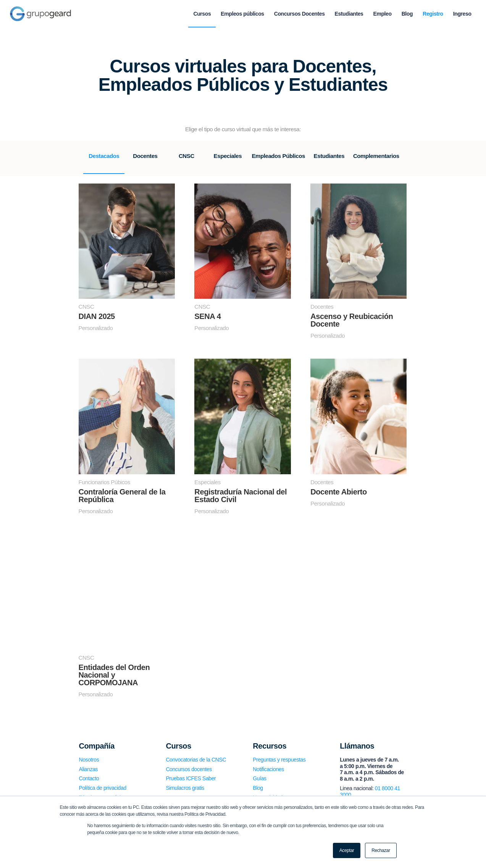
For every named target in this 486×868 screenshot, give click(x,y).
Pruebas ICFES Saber (191, 778)
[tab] (104, 161)
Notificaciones (268, 769)
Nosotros (89, 760)
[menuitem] (202, 14)
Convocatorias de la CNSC (196, 760)
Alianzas (89, 769)
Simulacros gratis (185, 788)
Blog (258, 788)
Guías (259, 778)
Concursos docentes (189, 769)
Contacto (89, 778)
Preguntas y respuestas (279, 760)
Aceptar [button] (347, 850)
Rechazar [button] (381, 850)
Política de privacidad (103, 788)
